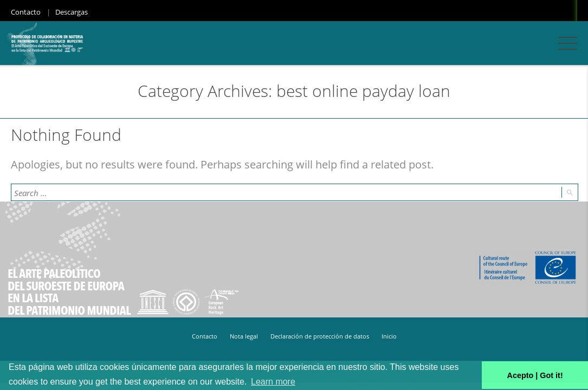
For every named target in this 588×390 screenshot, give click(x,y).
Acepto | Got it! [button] (535, 375)
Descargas (72, 12)
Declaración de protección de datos (320, 336)
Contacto (26, 12)
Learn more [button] (273, 382)
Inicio (389, 336)
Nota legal (244, 336)
